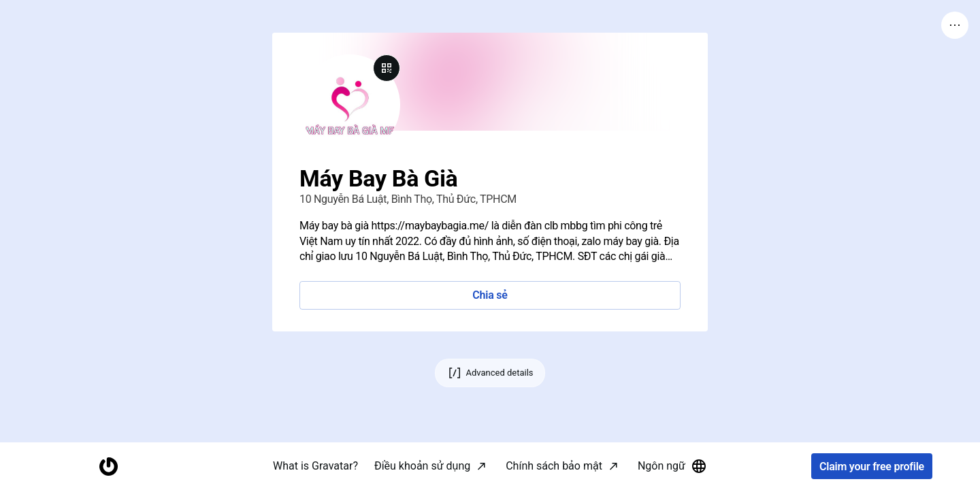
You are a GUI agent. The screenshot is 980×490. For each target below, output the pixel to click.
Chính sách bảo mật (554, 466)
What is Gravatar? (315, 466)
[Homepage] (108, 467)
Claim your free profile (872, 467)
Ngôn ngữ (672, 466)
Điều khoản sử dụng (422, 466)
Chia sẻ (490, 295)
